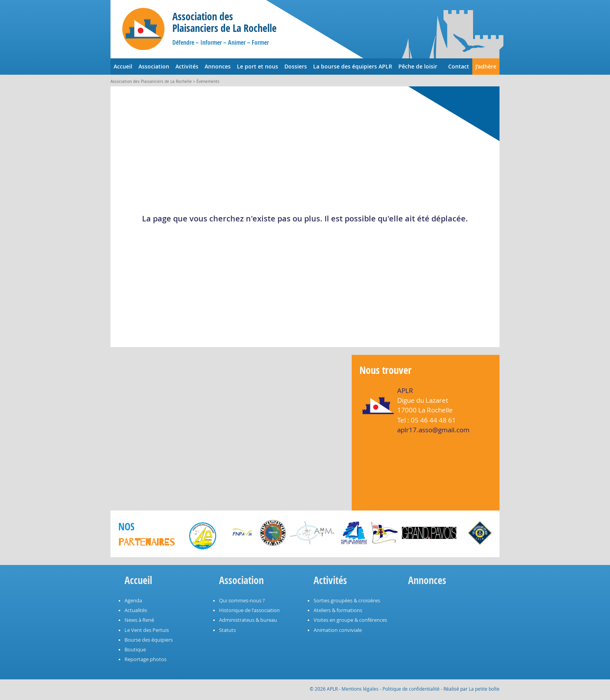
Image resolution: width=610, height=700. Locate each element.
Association (154, 66)
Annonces (218, 66)
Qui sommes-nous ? (242, 601)
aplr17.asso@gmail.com (433, 430)
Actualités (136, 610)
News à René (139, 620)
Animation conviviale (338, 630)
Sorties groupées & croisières (347, 601)
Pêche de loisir (418, 66)
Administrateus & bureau (248, 620)
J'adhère (486, 66)
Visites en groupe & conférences (350, 620)
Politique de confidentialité (411, 689)
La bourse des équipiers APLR (353, 66)
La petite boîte (484, 689)
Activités (187, 66)
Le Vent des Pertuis (147, 630)
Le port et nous (258, 66)
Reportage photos (145, 659)
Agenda (133, 601)
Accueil (123, 66)
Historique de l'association (249, 610)
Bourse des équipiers (149, 640)
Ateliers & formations (338, 610)
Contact (459, 66)
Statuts (227, 630)
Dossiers (296, 66)
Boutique (135, 650)
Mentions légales (360, 689)
